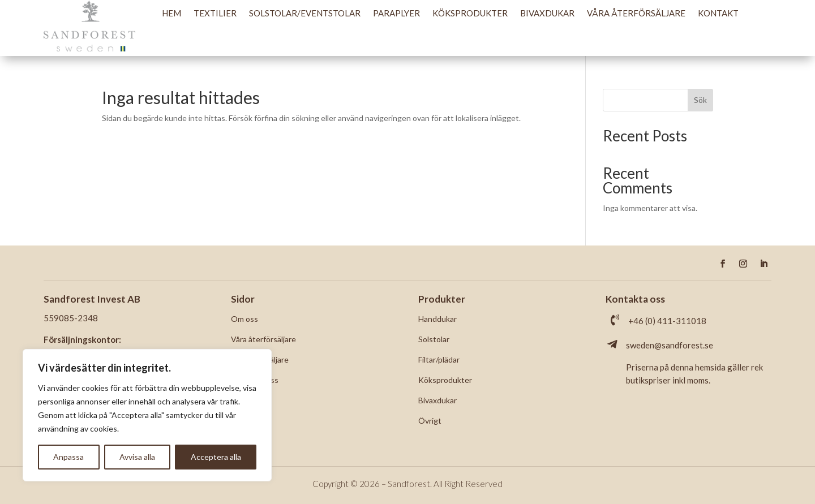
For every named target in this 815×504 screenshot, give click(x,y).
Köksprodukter (470, 13)
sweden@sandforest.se (670, 345)
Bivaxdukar (547, 13)
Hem (171, 13)
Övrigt (430, 421)
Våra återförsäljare (636, 13)
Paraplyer (396, 13)
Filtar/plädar (439, 359)
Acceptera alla (216, 457)
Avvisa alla (137, 457)
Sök (700, 100)
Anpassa (68, 457)
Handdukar (437, 319)
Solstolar (434, 339)
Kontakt (718, 13)
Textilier (215, 13)
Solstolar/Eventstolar (305, 13)
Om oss (244, 319)
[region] (147, 415)
